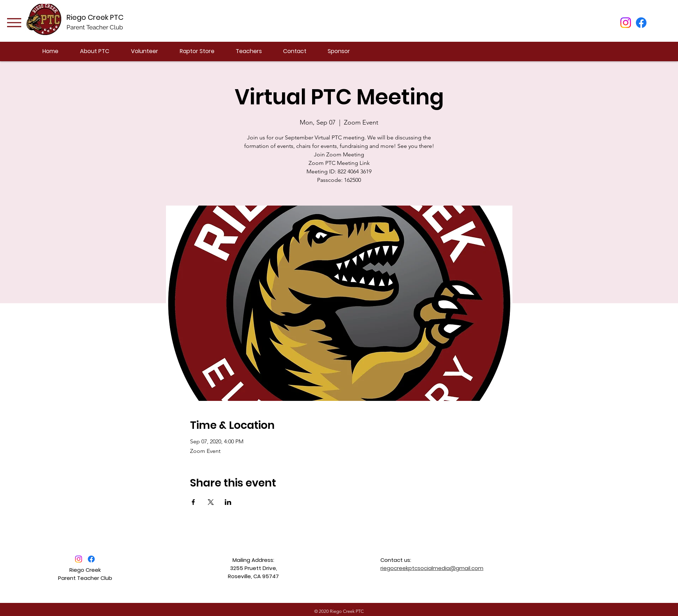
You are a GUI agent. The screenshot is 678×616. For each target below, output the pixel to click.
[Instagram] (626, 23)
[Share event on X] (211, 502)
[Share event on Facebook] (193, 502)
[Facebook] (641, 23)
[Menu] (14, 22)
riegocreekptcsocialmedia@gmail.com (432, 568)
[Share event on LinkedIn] (228, 502)
